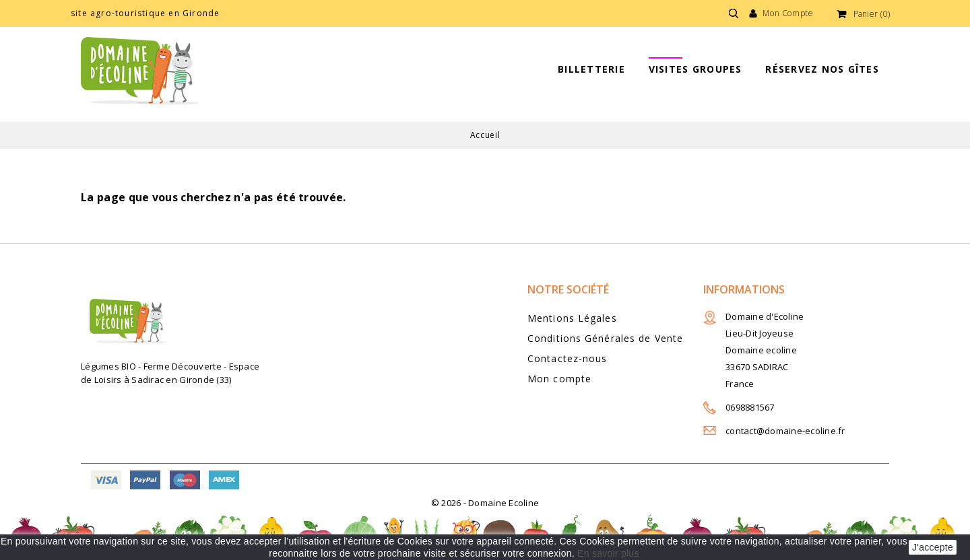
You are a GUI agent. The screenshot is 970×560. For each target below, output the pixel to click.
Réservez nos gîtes (822, 69)
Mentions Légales (572, 318)
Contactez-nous (567, 358)
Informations (744, 289)
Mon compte (559, 379)
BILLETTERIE (591, 69)
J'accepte (933, 547)
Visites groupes (696, 69)
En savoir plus (608, 553)
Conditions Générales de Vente (605, 338)
